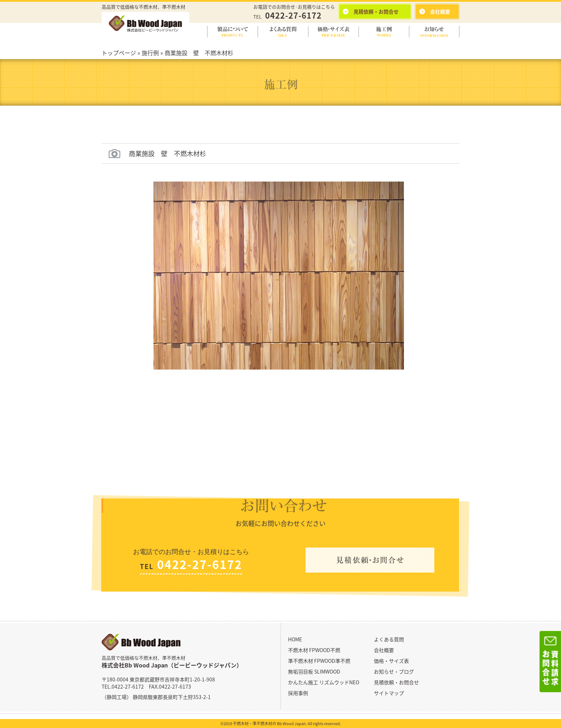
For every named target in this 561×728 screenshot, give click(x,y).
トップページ (119, 53)
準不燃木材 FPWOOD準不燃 (319, 661)
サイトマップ (389, 693)
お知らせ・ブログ (394, 671)
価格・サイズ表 (391, 661)
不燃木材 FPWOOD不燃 (314, 650)
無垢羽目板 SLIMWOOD (314, 671)
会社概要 (384, 650)
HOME (295, 639)
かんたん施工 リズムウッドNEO (324, 682)
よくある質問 (389, 639)
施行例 (150, 53)
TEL (287, 17)
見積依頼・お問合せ (396, 682)
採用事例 (298, 693)
